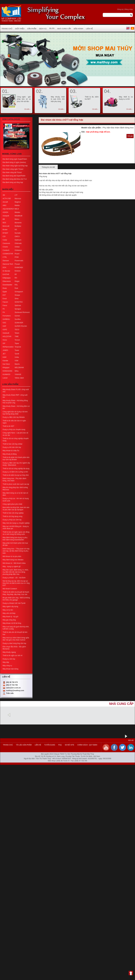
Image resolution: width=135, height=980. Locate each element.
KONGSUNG (7, 371)
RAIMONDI (19, 268)
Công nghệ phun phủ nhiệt (12, 504)
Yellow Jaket (19, 378)
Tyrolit (17, 354)
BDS (4, 223)
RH (16, 278)
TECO (17, 330)
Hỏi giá (130, 136)
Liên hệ (38, 745)
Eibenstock (7, 281)
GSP (4, 326)
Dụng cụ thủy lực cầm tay (12, 520)
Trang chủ (8, 745)
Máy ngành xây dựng (10, 607)
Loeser (5, 378)
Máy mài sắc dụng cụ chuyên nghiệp (16, 523)
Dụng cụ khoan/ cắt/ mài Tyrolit (14, 603)
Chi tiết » (27, 109)
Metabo (17, 212)
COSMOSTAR (8, 254)
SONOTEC (19, 302)
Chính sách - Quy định (87, 745)
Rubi (16, 288)
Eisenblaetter (7, 285)
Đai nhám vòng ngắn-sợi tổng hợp (15, 166)
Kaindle (5, 361)
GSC (4, 323)
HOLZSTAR (7, 337)
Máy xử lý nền (8, 610)
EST (4, 295)
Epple (5, 292)
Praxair (17, 264)
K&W (4, 357)
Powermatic (19, 261)
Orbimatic (18, 243)
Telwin (17, 333)
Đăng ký (120, 9)
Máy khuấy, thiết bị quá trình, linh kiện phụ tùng (58, 99)
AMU (4, 205)
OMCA (17, 236)
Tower (17, 350)
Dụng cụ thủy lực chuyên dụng (14, 430)
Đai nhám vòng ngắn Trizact (13, 169)
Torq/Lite (18, 347)
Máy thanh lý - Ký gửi (10, 617)
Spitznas (18, 305)
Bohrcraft (6, 226)
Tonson (17, 340)
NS (16, 230)
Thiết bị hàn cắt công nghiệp (13, 513)
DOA (4, 268)
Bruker (5, 230)
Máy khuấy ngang (9, 652)
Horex (5, 340)
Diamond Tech (8, 264)
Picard (17, 254)
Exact (5, 299)
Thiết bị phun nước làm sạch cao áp (16, 484)
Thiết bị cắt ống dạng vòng (12, 516)
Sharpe (17, 295)
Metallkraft (18, 216)
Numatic (18, 233)
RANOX (18, 271)
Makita (17, 205)
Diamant (6, 261)
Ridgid (17, 281)
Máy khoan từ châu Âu (11, 451)
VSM (16, 361)
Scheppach (19, 292)
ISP (4, 343)
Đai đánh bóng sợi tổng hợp (13, 182)
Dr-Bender (6, 271)
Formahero (7, 316)
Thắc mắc (10, 693)
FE (4, 309)
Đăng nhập (129, 9)
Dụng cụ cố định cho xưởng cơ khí (15, 472)
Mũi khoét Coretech (10, 589)
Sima (17, 299)
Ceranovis (6, 243)
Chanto (5, 247)
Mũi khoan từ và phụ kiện (12, 556)
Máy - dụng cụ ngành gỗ (12, 567)
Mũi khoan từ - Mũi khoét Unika (14, 563)
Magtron (18, 202)
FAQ (60, 745)
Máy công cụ (7, 666)
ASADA (5, 212)
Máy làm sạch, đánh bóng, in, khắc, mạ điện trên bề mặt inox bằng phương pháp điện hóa (16, 572)
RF (16, 274)
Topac (17, 343)
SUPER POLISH (21, 326)
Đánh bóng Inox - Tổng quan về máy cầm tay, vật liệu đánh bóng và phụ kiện (16, 551)
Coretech (6, 250)
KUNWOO (6, 374)
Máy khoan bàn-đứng (10, 669)
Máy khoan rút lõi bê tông (12, 623)
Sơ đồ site (69, 745)
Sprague (18, 309)
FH (4, 312)
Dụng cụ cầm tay (9, 659)
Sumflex (18, 319)
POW (17, 257)
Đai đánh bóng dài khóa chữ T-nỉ (15, 179)
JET (4, 354)
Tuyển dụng (50, 745)
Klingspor (6, 368)
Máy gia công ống (9, 620)
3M (4, 195)
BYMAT (5, 233)
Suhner (17, 316)
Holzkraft (6, 333)
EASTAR (6, 274)
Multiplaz (18, 226)
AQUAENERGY (8, 209)
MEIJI (17, 209)
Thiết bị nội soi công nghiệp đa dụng (16, 469)
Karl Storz (6, 364)
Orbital (17, 247)
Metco (17, 219)
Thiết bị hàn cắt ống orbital (12, 444)
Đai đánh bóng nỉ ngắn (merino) (14, 162)
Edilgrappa (7, 278)
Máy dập (6, 662)
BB (4, 219)
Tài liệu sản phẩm (24, 745)
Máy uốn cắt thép (9, 613)
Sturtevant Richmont (22, 312)
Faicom (5, 302)
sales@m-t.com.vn (13, 688)
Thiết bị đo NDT (8, 426)
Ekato (5, 288)
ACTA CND (7, 199)
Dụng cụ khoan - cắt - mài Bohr (14, 578)
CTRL (5, 257)
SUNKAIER (19, 323)
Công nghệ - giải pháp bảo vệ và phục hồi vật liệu (24, 99)
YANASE (18, 374)
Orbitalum (18, 250)
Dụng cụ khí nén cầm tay (12, 447)
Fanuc (5, 305)
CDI (4, 236)
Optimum (18, 240)
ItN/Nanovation (8, 347)
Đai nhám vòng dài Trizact (12, 172)
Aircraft (5, 202)
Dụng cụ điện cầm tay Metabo (14, 417)
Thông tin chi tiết (48, 167)
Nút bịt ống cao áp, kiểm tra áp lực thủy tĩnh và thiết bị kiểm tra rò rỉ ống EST (16, 583)
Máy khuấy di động (10, 454)
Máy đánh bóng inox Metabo (13, 560)
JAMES (5, 350)
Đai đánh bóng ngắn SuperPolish (15, 159)
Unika (17, 357)
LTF (16, 195)
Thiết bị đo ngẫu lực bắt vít (12, 655)
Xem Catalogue (11, 119)
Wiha (17, 371)
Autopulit (6, 216)
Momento (18, 223)
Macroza (18, 199)
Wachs (17, 364)
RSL (16, 285)
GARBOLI (6, 319)
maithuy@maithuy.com (15, 691)
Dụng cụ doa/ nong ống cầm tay (14, 643)
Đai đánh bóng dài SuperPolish (14, 176)
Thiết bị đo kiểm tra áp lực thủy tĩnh (16, 475)
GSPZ (5, 330)
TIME (17, 337)
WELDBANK (19, 368)
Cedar (5, 240)
